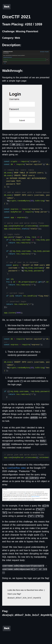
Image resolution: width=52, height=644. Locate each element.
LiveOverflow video (17, 468)
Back (7, 7)
